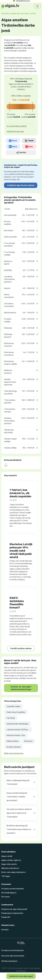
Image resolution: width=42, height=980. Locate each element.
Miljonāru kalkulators (10, 868)
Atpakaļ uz (19, 13)
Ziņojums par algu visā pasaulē (14, 909)
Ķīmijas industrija (14, 747)
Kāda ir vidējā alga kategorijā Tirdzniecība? (18, 782)
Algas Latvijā (7, 856)
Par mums (6, 897)
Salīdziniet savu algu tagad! (21, 976)
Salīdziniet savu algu (15, 131)
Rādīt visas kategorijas (14, 753)
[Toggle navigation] (37, 6)
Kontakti (5, 930)
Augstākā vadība (13, 706)
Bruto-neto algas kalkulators (14, 872)
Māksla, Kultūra (13, 741)
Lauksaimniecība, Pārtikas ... (18, 730)
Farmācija (11, 718)
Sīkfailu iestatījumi (9, 961)
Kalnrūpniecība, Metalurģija (17, 724)
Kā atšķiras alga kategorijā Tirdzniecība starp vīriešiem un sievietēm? (19, 829)
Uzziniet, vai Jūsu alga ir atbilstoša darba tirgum (21, 688)
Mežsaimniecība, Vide (16, 735)
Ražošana (28, 741)
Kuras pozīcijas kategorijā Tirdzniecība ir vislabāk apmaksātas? (17, 797)
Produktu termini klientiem (13, 889)
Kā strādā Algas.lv (9, 893)
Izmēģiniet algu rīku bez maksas (21, 185)
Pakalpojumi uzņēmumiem (12, 913)
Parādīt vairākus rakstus (21, 648)
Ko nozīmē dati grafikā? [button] (17, 126)
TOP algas (6, 876)
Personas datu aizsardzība (13, 956)
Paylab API (6, 917)
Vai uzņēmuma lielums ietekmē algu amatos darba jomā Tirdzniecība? (19, 813)
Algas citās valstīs (9, 864)
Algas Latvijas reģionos (11, 860)
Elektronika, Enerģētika (16, 712)
